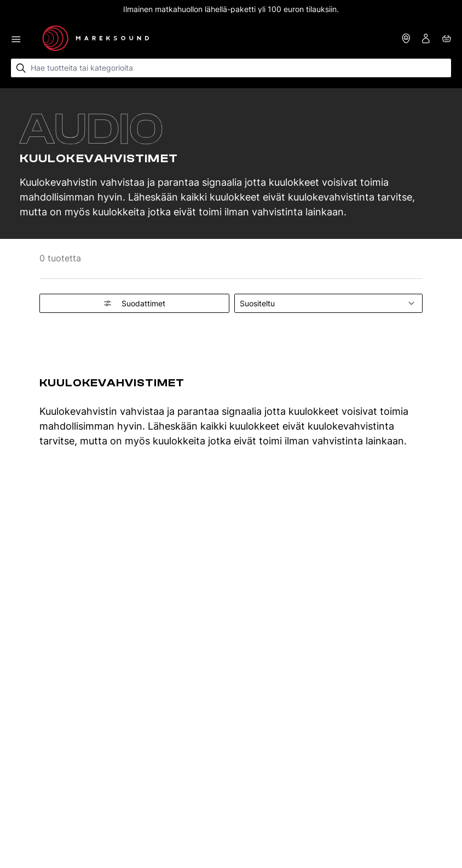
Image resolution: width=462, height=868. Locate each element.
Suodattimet (134, 303)
